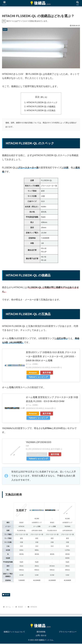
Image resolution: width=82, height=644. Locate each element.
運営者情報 (41, 632)
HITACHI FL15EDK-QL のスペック (42, 103)
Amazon (33, 373)
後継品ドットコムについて (14, 632)
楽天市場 (47, 373)
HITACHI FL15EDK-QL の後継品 (41, 107)
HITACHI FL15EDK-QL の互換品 (41, 111)
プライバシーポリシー (68, 632)
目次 (37, 97)
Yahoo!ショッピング (38, 377)
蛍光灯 (6, 595)
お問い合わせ (41, 636)
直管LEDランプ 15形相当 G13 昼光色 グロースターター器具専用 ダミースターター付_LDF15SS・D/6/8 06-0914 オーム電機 (51, 357)
